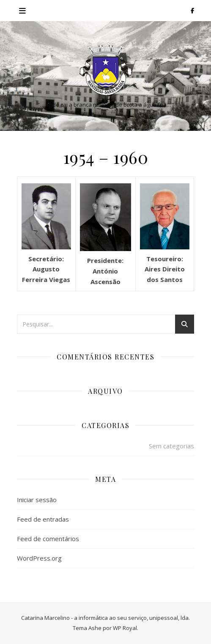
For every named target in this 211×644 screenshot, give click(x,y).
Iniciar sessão (37, 500)
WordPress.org (39, 558)
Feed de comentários (48, 539)
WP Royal (125, 628)
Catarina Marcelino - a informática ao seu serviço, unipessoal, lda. (105, 618)
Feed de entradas (43, 519)
